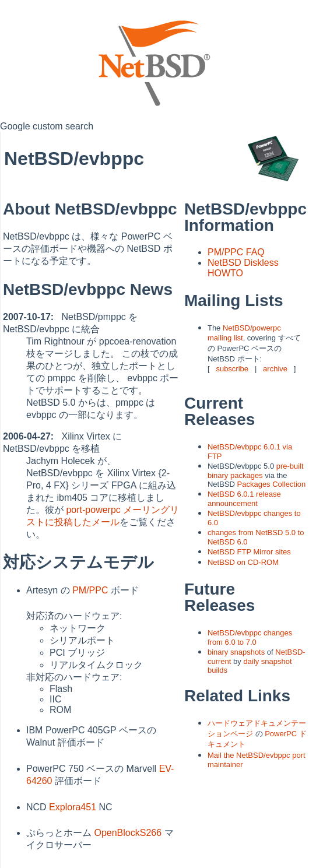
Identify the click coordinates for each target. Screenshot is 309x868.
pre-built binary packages (256, 471)
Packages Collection (272, 484)
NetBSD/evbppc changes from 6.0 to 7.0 (250, 637)
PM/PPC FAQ (236, 252)
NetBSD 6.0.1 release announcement (244, 499)
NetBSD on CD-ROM (243, 562)
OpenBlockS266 (128, 833)
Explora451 (73, 807)
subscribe (232, 369)
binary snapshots (236, 652)
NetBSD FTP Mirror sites (249, 552)
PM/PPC (90, 590)
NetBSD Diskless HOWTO (243, 268)
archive (275, 369)
